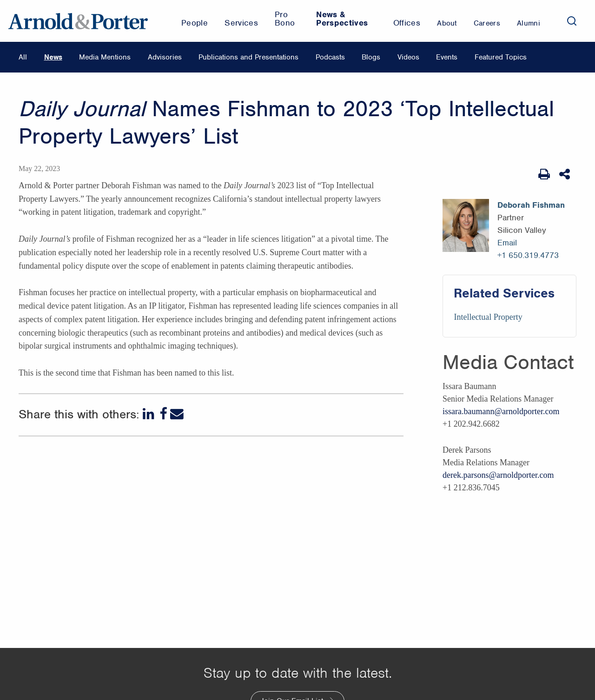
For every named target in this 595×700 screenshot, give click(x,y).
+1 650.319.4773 (528, 255)
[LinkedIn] (149, 414)
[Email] (177, 414)
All (23, 57)
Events (447, 57)
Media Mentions (105, 57)
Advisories (165, 57)
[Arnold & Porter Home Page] (78, 21)
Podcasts (330, 57)
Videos (408, 57)
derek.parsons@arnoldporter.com (498, 475)
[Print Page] (544, 174)
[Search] (572, 21)
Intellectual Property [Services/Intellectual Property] (488, 317)
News (53, 57)
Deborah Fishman (531, 205)
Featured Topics (501, 57)
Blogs (371, 57)
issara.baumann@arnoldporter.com (501, 411)
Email (507, 243)
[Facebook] (163, 414)
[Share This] (565, 174)
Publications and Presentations (248, 57)
